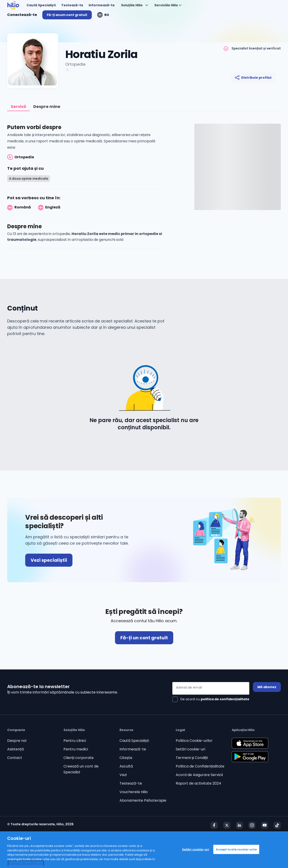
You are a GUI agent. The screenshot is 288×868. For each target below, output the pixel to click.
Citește (126, 758)
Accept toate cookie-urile (236, 849)
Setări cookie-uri (190, 749)
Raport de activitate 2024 (198, 783)
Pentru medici (76, 749)
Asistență (16, 749)
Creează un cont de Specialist (81, 769)
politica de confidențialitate (225, 699)
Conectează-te (22, 15)
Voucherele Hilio (134, 792)
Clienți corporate (79, 758)
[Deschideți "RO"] (103, 15)
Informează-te (133, 749)
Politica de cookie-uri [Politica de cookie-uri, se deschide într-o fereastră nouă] (26, 863)
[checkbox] (211, 699)
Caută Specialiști (134, 741)
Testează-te (131, 783)
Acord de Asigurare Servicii (199, 775)
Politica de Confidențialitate (200, 766)
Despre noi (17, 741)
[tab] (18, 107)
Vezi (123, 775)
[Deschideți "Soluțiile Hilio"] (135, 5)
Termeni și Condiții (192, 758)
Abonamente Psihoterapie (143, 800)
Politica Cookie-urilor (194, 741)
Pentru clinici (75, 741)
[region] (144, 850)
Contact (15, 758)
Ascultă (126, 766)
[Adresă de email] (211, 688)
